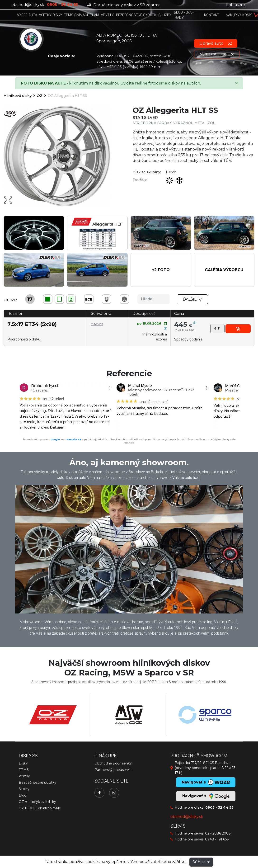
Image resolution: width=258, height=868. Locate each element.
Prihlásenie (236, 5)
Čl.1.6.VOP (97, 324)
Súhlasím (201, 862)
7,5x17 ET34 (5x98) (32, 324)
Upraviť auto (216, 43)
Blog (23, 795)
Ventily (24, 776)
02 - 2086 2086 (218, 833)
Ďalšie (192, 299)
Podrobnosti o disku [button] (24, 339)
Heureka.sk (74, 439)
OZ (40, 96)
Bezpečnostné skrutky (38, 783)
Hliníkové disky (18, 96)
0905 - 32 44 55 (219, 807)
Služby (24, 789)
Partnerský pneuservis (113, 770)
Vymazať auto (217, 54)
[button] (161, 270)
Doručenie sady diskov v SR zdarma (124, 5)
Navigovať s (206, 796)
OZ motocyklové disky (37, 802)
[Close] (236, 83)
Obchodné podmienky (113, 763)
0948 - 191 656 (217, 839)
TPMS (24, 770)
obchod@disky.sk (28, 5)
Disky (23, 763)
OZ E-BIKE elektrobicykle (40, 808)
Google (55, 439)
